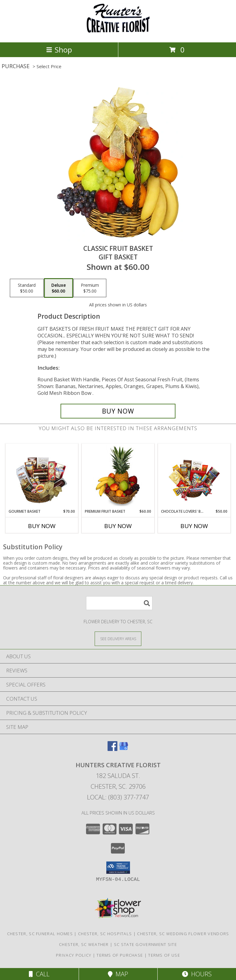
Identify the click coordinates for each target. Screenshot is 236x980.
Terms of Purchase (120, 955)
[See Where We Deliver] (118, 638)
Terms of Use (164, 955)
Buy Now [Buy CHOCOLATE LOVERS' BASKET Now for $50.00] (194, 526)
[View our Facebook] (112, 749)
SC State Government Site (146, 944)
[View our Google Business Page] (124, 749)
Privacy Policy (74, 955)
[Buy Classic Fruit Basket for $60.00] (118, 411)
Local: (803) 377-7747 (118, 797)
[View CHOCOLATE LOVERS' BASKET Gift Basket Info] (194, 476)
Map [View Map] (118, 974)
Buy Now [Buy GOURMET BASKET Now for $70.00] (42, 526)
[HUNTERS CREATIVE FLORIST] (118, 33)
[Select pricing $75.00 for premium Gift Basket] (90, 288)
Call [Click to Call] (39, 974)
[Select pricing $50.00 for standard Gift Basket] (27, 288)
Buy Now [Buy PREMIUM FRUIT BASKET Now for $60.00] (118, 526)
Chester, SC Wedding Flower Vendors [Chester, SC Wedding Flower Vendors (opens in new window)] (183, 934)
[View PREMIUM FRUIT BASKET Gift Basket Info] (118, 476)
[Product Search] (119, 603)
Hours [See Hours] (197, 974)
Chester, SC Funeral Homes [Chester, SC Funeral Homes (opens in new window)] (40, 934)
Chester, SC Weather (84, 944)
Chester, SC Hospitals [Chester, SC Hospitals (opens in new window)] (105, 934)
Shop (59, 50)
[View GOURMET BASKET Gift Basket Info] (42, 476)
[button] (118, 868)
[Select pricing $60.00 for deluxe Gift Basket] (59, 288)
